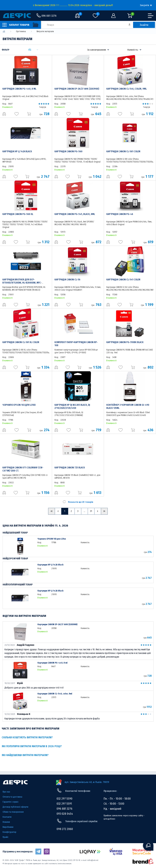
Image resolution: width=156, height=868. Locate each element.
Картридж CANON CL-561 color (123, 151)
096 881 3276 (64, 809)
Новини (6, 822)
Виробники (8, 827)
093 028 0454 (65, 814)
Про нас (6, 792)
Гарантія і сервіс (11, 802)
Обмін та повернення (13, 812)
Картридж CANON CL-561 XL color (21, 342)
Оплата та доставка (12, 797)
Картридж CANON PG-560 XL (18, 214)
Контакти (7, 817)
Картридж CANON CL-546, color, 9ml (127, 89)
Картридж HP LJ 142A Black (17, 151)
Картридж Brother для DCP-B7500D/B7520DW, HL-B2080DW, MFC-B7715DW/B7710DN (22, 283)
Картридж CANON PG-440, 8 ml (19, 89)
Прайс (6, 837)
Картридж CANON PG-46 (120, 214)
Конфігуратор (9, 832)
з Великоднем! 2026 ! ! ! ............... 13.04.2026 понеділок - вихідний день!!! (73, 5)
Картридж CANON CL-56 (67, 280)
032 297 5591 (64, 804)
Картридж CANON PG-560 (68, 151)
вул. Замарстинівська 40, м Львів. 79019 (87, 782)
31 (91, 511)
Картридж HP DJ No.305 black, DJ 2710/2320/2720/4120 (72, 406)
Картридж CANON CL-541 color (123, 280)
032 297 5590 (64, 799)
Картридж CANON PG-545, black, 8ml (75, 214)
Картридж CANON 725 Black (70, 468)
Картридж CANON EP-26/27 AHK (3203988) (77, 89)
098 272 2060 (65, 829)
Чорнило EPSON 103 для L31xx (19, 405)
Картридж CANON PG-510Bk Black (125, 342)
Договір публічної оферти (15, 807)
